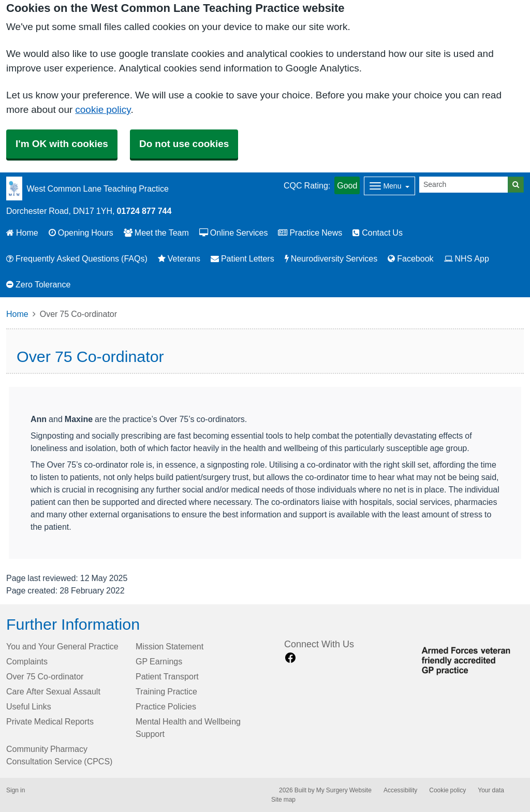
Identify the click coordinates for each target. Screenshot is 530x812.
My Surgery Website (344, 790)
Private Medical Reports (50, 721)
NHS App (467, 258)
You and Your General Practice (62, 646)
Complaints (27, 661)
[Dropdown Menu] (389, 186)
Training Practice (166, 691)
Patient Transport (167, 676)
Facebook (410, 258)
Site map (283, 800)
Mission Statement (170, 646)
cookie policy (103, 110)
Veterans (179, 258)
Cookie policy (447, 790)
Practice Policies (166, 706)
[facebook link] (290, 658)
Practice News (310, 233)
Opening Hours (81, 233)
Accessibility (400, 790)
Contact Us (378, 233)
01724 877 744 (144, 211)
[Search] (464, 185)
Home (22, 233)
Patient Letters (242, 258)
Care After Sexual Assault (53, 691)
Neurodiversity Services (331, 258)
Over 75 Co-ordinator (45, 676)
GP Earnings (159, 661)
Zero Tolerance (38, 284)
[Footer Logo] (470, 659)
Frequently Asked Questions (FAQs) (77, 258)
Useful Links (29, 706)
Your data (491, 790)
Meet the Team (156, 233)
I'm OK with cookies (62, 144)
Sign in (16, 790)
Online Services (234, 233)
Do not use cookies (184, 144)
